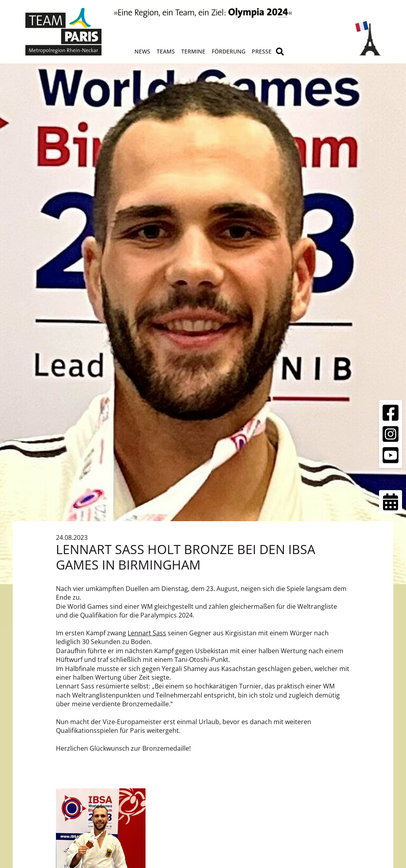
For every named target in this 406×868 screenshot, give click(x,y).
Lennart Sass (147, 633)
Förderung (229, 51)
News (142, 51)
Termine (193, 51)
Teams (166, 51)
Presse (262, 51)
